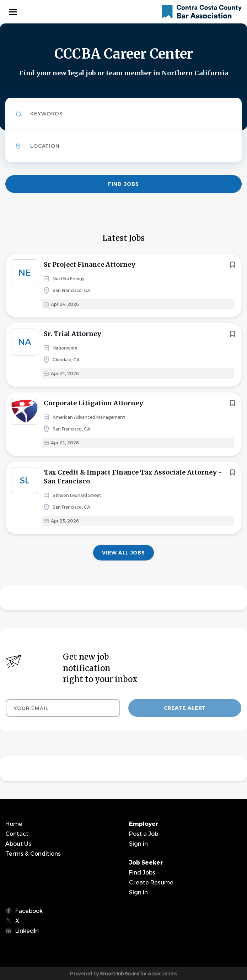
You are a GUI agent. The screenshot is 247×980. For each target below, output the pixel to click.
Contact (17, 834)
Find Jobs (123, 184)
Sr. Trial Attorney (73, 334)
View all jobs (123, 553)
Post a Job (144, 834)
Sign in (138, 844)
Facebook (29, 911)
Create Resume (151, 882)
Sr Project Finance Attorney (90, 264)
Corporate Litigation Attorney (93, 403)
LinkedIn (27, 931)
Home (14, 824)
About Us (18, 844)
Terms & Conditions (33, 854)
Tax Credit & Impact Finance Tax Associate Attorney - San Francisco (133, 477)
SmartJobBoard (120, 974)
